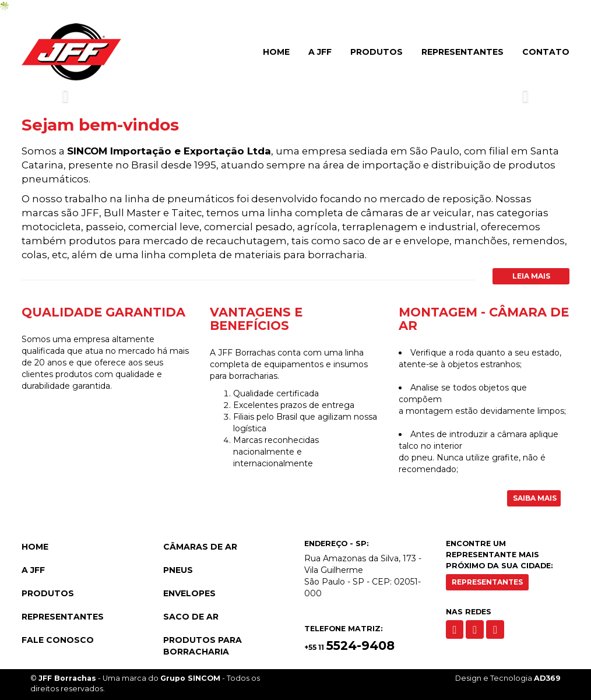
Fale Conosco (58, 640)
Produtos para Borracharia (203, 646)
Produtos (377, 52)
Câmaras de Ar (200, 547)
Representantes (462, 52)
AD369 (547, 678)
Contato (546, 52)
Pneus (178, 570)
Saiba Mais (535, 498)
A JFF (320, 52)
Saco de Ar (191, 617)
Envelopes (189, 593)
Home (276, 52)
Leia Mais (531, 276)
